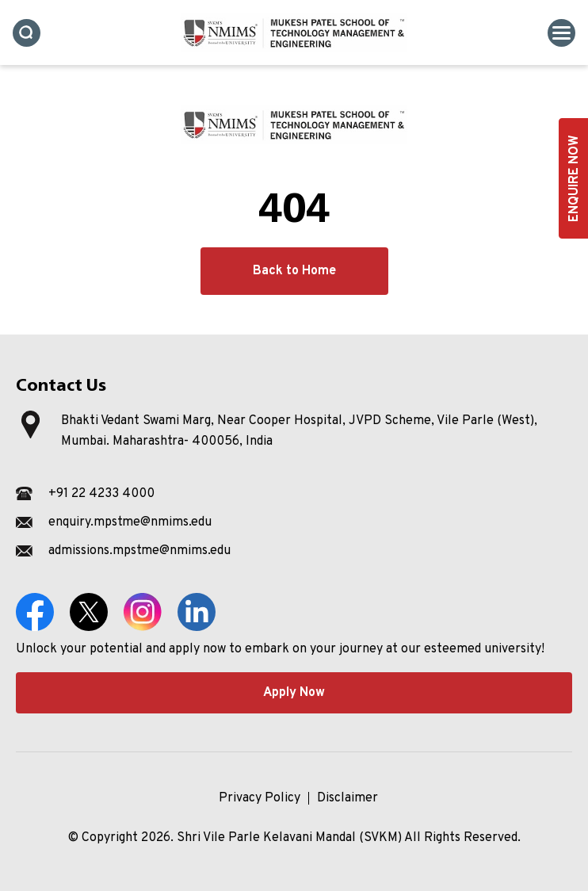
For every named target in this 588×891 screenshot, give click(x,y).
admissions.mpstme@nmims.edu (139, 551)
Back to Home (294, 271)
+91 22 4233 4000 (101, 494)
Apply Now (294, 693)
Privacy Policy (260, 798)
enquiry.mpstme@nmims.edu (130, 522)
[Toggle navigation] (561, 33)
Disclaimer (347, 798)
